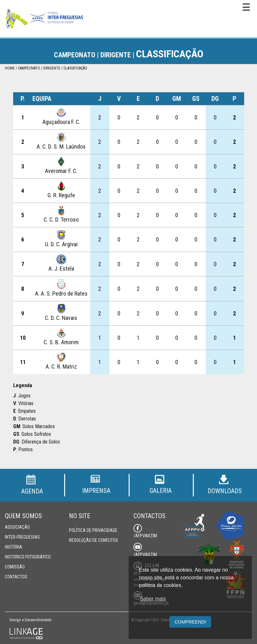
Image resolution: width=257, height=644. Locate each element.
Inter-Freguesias (22, 537)
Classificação (75, 68)
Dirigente (52, 68)
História (13, 547)
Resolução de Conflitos (94, 540)
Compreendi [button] (190, 622)
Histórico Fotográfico (28, 557)
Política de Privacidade (93, 530)
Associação (17, 527)
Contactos (16, 577)
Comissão (15, 567)
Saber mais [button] (153, 599)
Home (10, 68)
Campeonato (29, 68)
